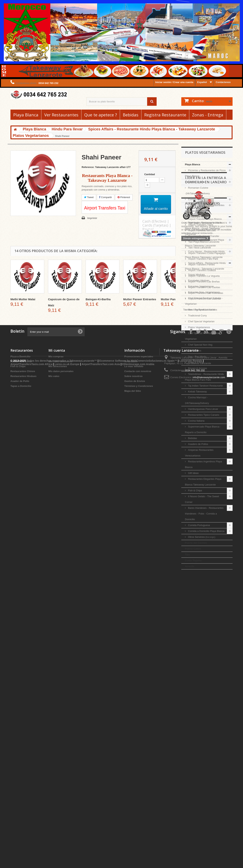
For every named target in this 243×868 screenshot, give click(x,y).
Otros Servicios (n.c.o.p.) (201, 537)
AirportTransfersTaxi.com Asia (101, 858)
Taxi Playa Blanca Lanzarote (204, 692)
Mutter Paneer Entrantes (140, 299)
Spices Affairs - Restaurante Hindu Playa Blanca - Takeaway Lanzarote (205, 266)
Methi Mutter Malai (23, 299)
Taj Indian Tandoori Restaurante (205, 386)
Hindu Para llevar (197, 217)
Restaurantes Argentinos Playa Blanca (203, 464)
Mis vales (54, 829)
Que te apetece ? (101, 115)
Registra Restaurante (165, 115)
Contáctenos (223, 82)
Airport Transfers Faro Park (203, 709)
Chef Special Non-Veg (200, 345)
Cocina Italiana (196, 421)
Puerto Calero (193, 549)
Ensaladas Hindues (198, 280)
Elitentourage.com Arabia (138, 858)
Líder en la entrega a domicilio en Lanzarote (208, 583)
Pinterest (124, 197)
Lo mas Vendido (134, 819)
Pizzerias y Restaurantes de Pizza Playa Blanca (205, 173)
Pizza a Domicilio (20, 810)
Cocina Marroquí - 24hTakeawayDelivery (197, 400)
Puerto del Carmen (196, 543)
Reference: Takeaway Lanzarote (100, 167)
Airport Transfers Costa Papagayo (206, 704)
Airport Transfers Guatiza (202, 721)
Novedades (131, 814)
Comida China (196, 199)
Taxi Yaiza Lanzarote (199, 698)
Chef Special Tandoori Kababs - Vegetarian (204, 301)
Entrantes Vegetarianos (201, 286)
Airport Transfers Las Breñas (204, 732)
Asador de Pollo (20, 834)
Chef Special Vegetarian (201, 321)
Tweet (89, 197)
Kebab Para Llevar (21, 814)
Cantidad (150, 174)
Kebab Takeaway (197, 392)
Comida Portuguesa (199, 525)
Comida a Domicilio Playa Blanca (206, 531)
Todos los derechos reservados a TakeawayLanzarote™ (62, 854)
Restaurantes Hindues (23, 829)
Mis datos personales (61, 824)
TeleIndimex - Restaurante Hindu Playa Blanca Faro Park (204, 377)
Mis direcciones (58, 819)
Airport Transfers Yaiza (200, 675)
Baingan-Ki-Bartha (98, 299)
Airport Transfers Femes (201, 715)
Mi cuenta (57, 803)
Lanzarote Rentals (191, 854)
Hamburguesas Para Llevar (203, 409)
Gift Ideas (193, 473)
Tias (187, 555)
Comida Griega (196, 182)
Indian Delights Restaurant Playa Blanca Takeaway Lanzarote (204, 243)
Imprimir (92, 218)
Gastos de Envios (135, 834)
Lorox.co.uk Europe (67, 858)
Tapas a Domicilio (21, 839)
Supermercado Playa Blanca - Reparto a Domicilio (203, 429)
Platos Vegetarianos (199, 327)
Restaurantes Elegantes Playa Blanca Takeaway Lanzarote (203, 482)
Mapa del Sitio (133, 844)
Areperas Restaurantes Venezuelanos (199, 453)
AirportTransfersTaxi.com (202, 681)
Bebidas (131, 115)
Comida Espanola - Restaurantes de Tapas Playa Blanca (205, 208)
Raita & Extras (196, 362)
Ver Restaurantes (61, 115)
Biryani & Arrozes (197, 368)
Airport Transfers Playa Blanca (205, 670)
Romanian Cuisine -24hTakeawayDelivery (197, 191)
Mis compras (56, 810)
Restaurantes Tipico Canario (203, 415)
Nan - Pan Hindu (197, 356)
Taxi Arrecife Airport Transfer (203, 687)
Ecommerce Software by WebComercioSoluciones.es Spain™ (138, 854)
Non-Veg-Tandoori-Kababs (202, 310)
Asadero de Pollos (198, 444)
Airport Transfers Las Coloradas (205, 744)
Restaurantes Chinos (23, 824)
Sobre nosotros (133, 829)
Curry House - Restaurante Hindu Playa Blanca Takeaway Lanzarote (205, 254)
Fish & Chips (195, 490)
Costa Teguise (193, 560)
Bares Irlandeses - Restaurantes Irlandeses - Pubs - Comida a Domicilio (204, 514)
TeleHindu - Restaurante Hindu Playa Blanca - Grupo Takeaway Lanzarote (203, 228)
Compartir (106, 197)
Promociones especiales (139, 810)
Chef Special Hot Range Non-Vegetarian (203, 336)
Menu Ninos (194, 351)
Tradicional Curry (197, 316)
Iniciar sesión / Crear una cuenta (174, 82)
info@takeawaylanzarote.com (209, 830)
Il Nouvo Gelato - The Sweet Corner (202, 499)
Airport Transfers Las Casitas (204, 738)
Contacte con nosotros (138, 824)
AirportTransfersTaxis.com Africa (32, 858)
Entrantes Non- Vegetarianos (204, 292)
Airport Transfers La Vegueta (204, 726)
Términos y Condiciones (139, 839)
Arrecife (190, 566)
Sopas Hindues (196, 275)
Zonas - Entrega (208, 115)
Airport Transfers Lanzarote (203, 657)
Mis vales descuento (60, 814)
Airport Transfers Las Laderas (204, 749)
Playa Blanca (26, 115)
